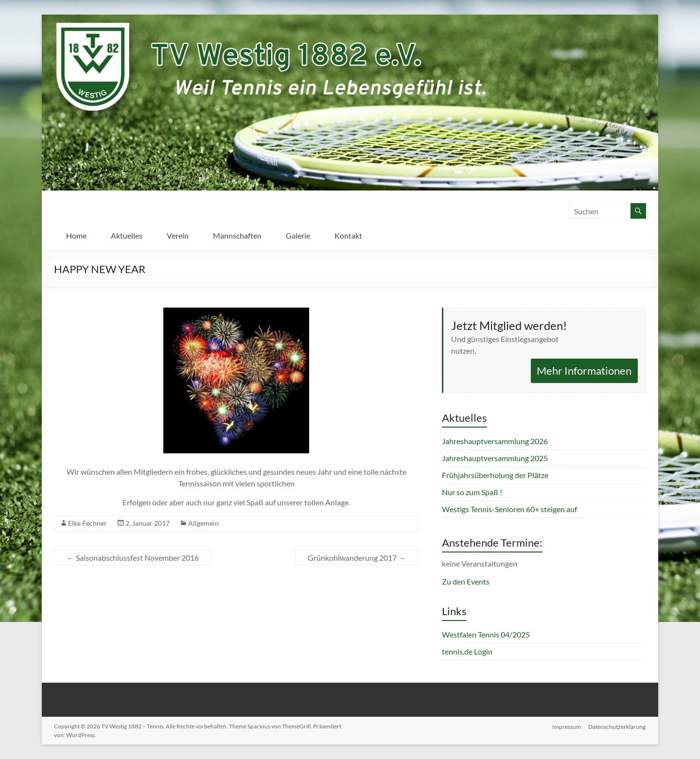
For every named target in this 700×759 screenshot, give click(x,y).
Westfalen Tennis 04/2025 (486, 634)
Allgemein (203, 523)
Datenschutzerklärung (617, 726)
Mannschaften (237, 235)
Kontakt (348, 235)
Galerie (298, 235)
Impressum (567, 726)
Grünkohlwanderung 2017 (357, 558)
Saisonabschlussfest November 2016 (133, 558)
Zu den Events (466, 581)
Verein (178, 235)
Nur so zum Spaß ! (472, 492)
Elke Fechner (87, 523)
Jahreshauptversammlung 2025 (495, 458)
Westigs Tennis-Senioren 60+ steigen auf (509, 509)
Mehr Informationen (584, 371)
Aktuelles (127, 235)
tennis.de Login (467, 651)
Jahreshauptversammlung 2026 (495, 441)
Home (76, 235)
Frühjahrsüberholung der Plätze (495, 475)
